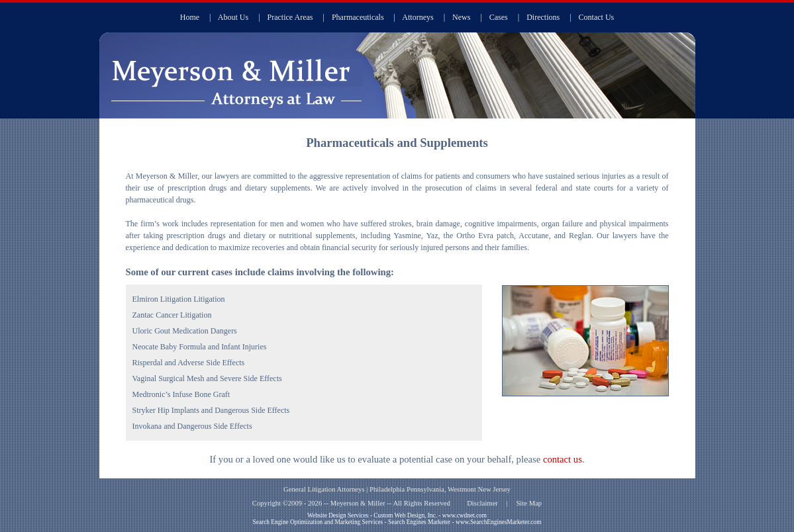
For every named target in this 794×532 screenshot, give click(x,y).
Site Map (529, 503)
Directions (543, 17)
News (461, 17)
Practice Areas (290, 17)
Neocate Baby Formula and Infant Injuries (200, 347)
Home (190, 17)
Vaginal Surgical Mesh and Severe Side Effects (207, 378)
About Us (233, 17)
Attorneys (418, 17)
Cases (499, 17)
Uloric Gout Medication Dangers (185, 331)
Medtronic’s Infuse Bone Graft (181, 394)
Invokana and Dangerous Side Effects (192, 426)
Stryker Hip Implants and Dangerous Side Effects (211, 410)
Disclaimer (482, 503)
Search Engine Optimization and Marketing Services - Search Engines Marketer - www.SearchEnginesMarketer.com (397, 522)
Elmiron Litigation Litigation (179, 299)
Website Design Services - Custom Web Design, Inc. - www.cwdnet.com (397, 515)
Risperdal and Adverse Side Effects (189, 363)
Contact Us (597, 17)
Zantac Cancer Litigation (172, 315)
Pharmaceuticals (358, 17)
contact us (563, 459)
